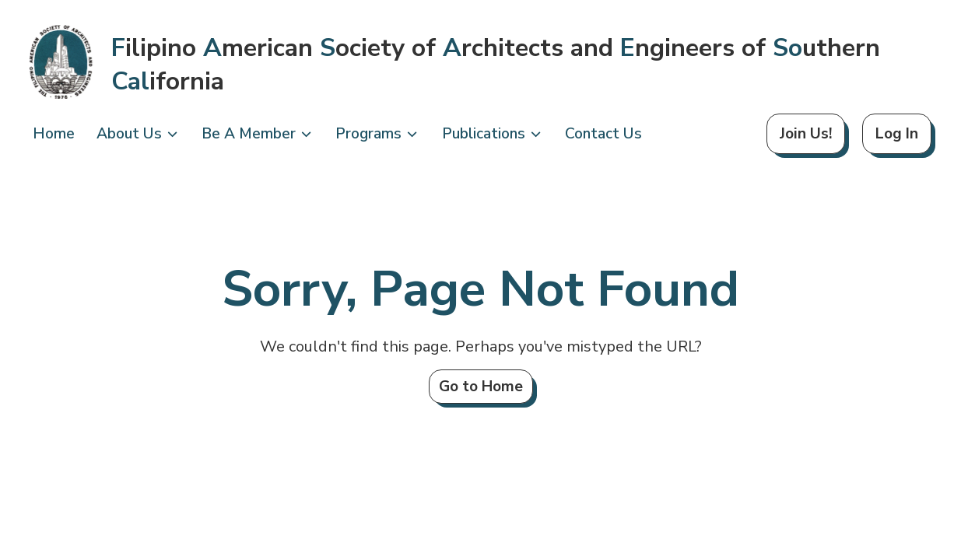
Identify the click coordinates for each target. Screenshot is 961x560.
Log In (897, 134)
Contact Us (603, 134)
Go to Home (481, 387)
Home (54, 134)
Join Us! (806, 134)
